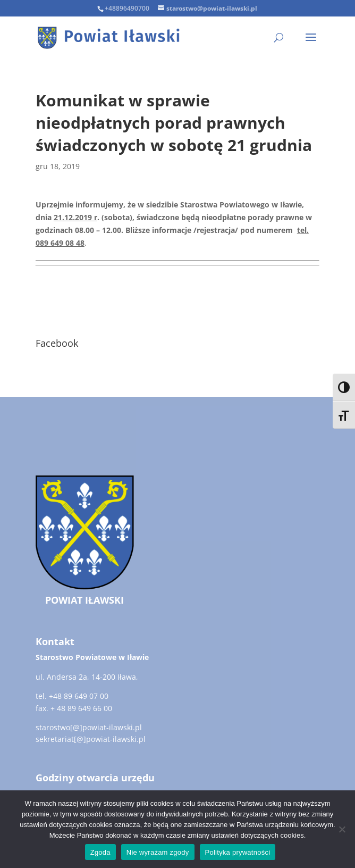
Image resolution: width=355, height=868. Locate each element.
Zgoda (100, 852)
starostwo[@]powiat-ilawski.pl (89, 727)
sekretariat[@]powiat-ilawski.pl (91, 739)
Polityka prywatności (238, 852)
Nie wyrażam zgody (158, 852)
